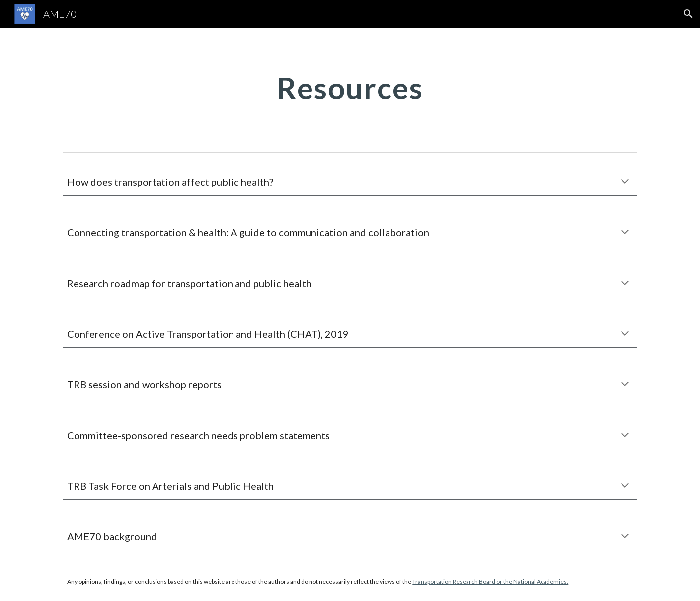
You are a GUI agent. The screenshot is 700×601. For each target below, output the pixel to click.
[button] (688, 14)
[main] (350, 88)
